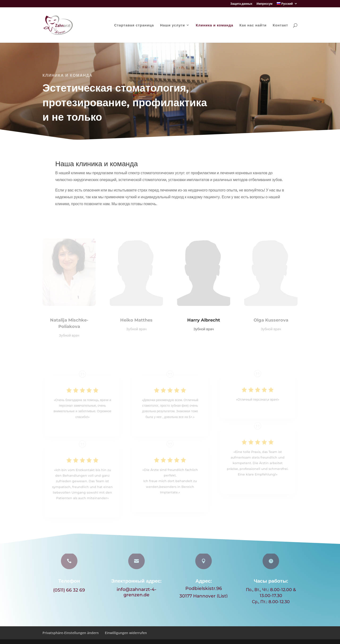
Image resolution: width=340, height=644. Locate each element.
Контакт (280, 25)
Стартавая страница (134, 25)
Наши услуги (172, 25)
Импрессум (265, 4)
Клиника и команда (215, 25)
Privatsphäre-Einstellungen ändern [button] (71, 633)
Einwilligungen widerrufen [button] (126, 633)
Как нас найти (253, 25)
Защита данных (241, 4)
